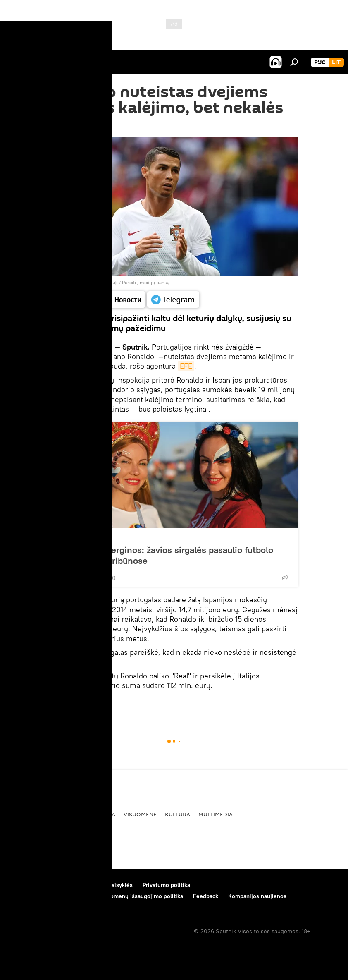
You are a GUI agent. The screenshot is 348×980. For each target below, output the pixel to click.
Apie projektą (26, 885)
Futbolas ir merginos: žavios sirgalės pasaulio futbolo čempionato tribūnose (166, 555)
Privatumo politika (166, 885)
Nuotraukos (79, 537)
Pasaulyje (64, 705)
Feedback (206, 896)
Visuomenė (140, 814)
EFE (186, 366)
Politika (60, 814)
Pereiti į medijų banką (146, 282)
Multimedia (216, 814)
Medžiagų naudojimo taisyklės (93, 885)
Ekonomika (98, 814)
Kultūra (178, 814)
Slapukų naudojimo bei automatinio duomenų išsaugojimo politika (96, 896)
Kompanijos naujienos (257, 896)
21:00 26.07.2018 (73, 126)
